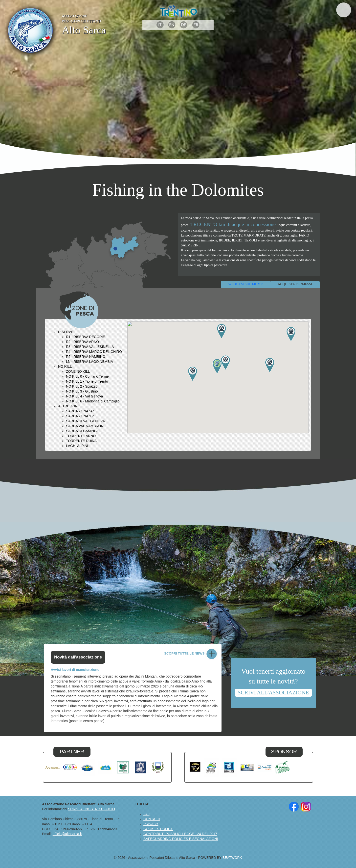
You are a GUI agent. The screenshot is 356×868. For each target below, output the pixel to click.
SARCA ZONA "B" (80, 416)
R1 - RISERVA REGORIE (86, 337)
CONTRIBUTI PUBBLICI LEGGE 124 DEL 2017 (180, 834)
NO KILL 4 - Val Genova (84, 396)
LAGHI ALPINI (77, 446)
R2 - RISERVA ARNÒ (82, 342)
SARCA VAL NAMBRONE (86, 426)
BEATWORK (232, 858)
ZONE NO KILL (78, 371)
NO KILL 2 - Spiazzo (82, 386)
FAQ (147, 814)
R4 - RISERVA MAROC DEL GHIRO (94, 352)
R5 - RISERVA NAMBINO (86, 357)
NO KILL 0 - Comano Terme (87, 376)
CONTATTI (152, 819)
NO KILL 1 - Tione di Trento (87, 381)
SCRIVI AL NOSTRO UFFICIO (91, 809)
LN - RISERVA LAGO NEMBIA (89, 362)
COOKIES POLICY (158, 829)
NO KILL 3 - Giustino (82, 391)
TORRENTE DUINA (81, 441)
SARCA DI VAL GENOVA (85, 421)
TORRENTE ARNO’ (81, 436)
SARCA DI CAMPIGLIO (84, 431)
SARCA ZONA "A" (80, 411)
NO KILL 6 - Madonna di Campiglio (93, 401)
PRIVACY (151, 824)
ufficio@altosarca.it (67, 834)
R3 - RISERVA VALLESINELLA (90, 347)
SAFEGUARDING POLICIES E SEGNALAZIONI (181, 839)
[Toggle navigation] (344, 10)
